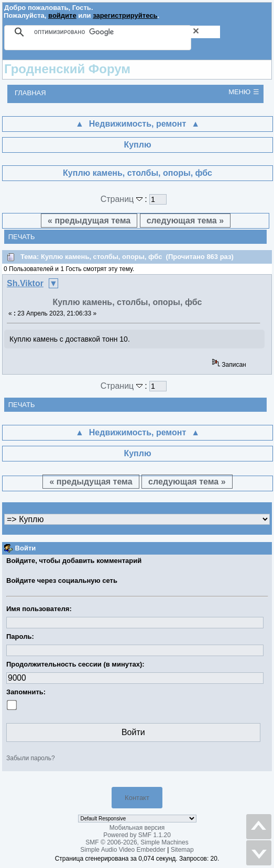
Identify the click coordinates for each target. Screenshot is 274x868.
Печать (22, 237)
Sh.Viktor (25, 283)
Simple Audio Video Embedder (123, 850)
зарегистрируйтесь (125, 15)
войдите (62, 15)
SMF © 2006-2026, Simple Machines (137, 842)
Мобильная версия (137, 828)
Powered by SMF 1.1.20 (137, 835)
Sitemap (182, 850)
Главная (30, 93)
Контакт (137, 798)
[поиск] (127, 32)
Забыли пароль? (31, 758)
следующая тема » (185, 221)
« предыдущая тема (89, 221)
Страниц (123, 199)
